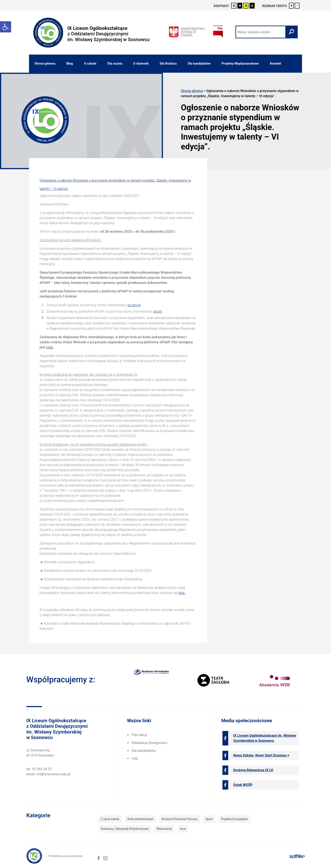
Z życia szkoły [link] (110, 819)
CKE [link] (135, 759)
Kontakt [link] (276, 64)
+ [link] (291, 6)
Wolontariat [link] (164, 829)
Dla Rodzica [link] (168, 64)
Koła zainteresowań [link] (141, 819)
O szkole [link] (90, 64)
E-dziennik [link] (141, 64)
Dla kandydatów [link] (199, 64)
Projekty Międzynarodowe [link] (240, 64)
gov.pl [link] (158, 311)
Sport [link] (209, 819)
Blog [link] (70, 64)
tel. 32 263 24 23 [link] (39, 769)
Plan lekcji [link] (139, 735)
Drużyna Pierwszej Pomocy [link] (180, 819)
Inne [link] (183, 829)
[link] (6, 27)
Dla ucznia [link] (115, 64)
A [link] (234, 6)
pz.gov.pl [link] (134, 305)
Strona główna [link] (45, 64)
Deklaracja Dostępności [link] (150, 743)
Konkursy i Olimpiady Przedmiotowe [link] (125, 829)
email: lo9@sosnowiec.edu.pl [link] (49, 774)
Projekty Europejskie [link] (234, 819)
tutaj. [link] (50, 347)
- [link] (297, 6)
